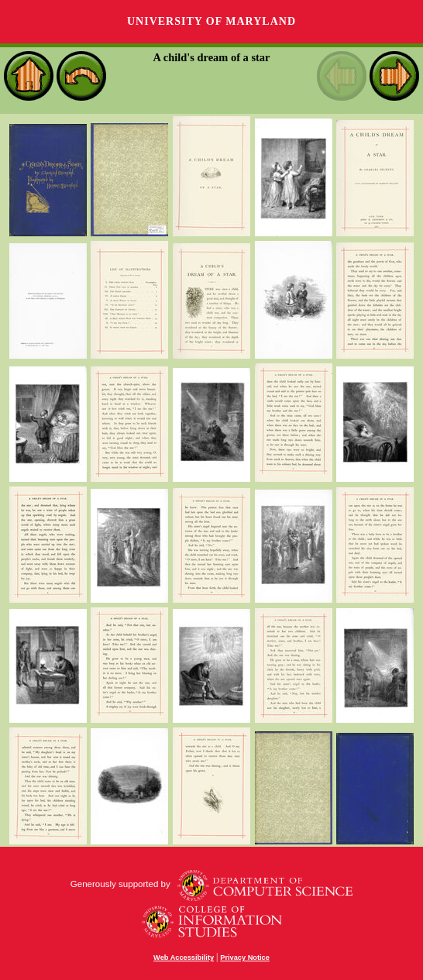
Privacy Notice (245, 958)
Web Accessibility (184, 958)
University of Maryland (211, 21)
